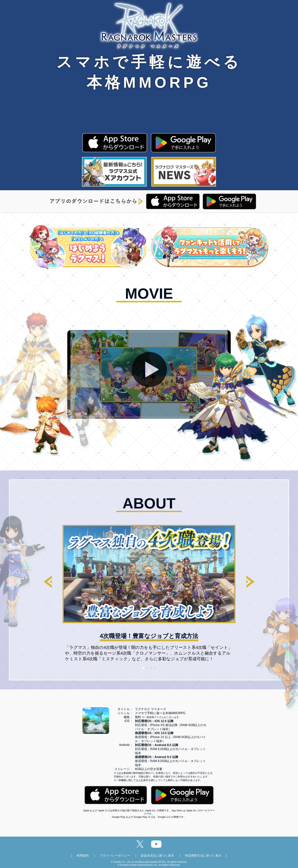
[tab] (143, 668)
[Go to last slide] (48, 582)
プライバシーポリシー (115, 856)
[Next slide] (250, 582)
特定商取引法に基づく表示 (203, 856)
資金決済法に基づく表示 (157, 856)
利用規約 (83, 856)
